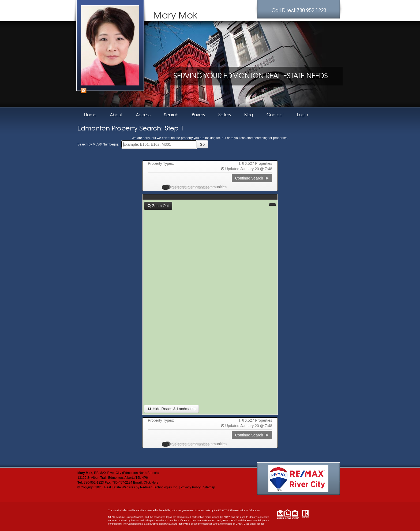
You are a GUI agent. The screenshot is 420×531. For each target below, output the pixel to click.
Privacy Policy (191, 487)
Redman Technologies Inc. (159, 487)
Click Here (151, 483)
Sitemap (209, 487)
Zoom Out (158, 206)
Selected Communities (188, 187)
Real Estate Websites (120, 487)
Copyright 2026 (91, 487)
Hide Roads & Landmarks (171, 409)
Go (202, 144)
